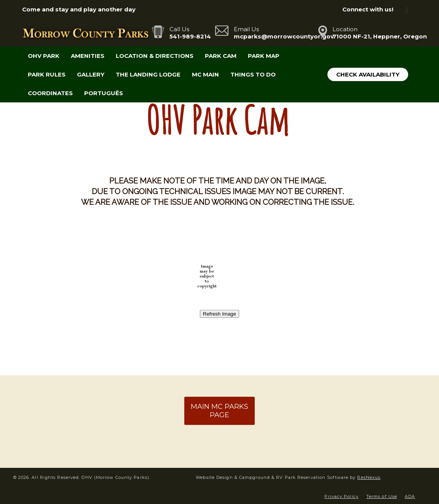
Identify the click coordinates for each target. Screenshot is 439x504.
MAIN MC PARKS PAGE (219, 411)
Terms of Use (382, 496)
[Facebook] (410, 10)
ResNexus (369, 477)
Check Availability (368, 74)
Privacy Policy (341, 496)
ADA (410, 496)
